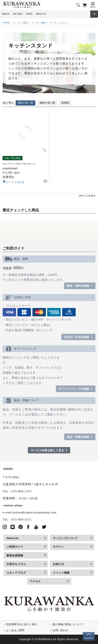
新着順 (65, 103)
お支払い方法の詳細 (76, 337)
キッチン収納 (39, 23)
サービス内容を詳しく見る (47, 450)
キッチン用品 (21, 23)
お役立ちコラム (16, 564)
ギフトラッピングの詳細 (74, 389)
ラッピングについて (65, 538)
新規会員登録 (15, 555)
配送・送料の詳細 (78, 286)
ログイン (58, 547)
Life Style (18, 14)
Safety (29, 14)
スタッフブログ (16, 573)
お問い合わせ (60, 630)
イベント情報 (61, 573)
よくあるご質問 (15, 630)
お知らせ (58, 564)
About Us (41, 14)
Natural (6, 14)
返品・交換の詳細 (78, 437)
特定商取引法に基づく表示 (22, 624)
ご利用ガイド (15, 547)
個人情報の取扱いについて (68, 624)
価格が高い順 (47, 103)
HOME (6, 23)
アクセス (35, 581)
